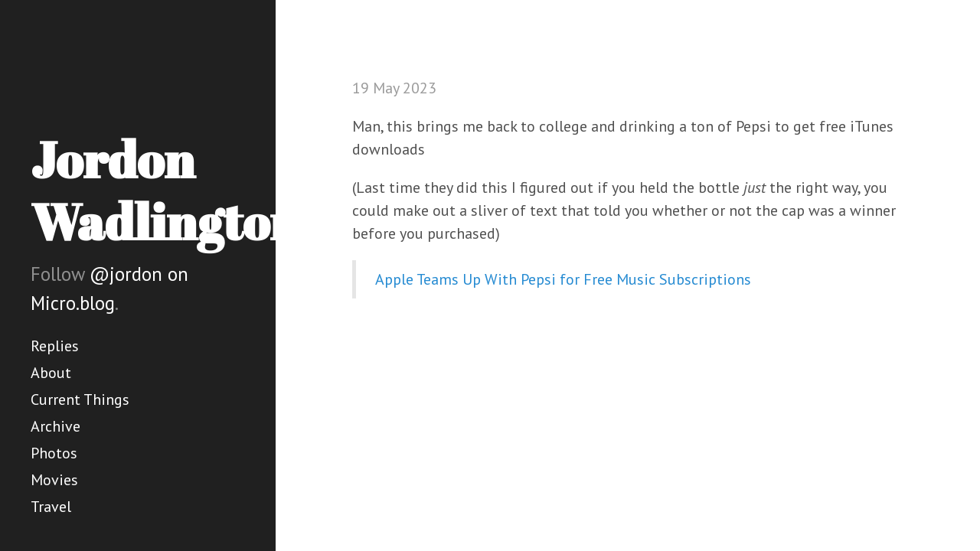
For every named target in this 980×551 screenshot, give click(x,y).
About (51, 373)
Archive (56, 426)
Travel (51, 507)
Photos (54, 453)
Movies (54, 480)
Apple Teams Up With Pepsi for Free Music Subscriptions (563, 279)
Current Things (80, 399)
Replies (55, 346)
